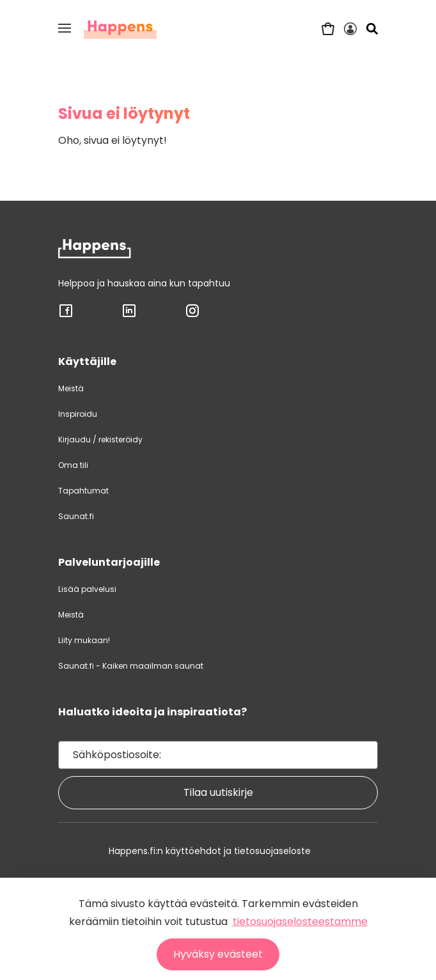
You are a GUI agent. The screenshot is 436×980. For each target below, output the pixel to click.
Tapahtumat (83, 491)
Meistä (71, 388)
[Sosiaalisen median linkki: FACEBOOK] (66, 315)
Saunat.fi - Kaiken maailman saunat (131, 666)
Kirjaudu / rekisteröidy (100, 439)
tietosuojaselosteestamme (300, 922)
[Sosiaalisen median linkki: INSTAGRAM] (192, 315)
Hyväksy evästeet (218, 954)
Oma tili (73, 465)
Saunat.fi (76, 516)
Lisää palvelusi (87, 589)
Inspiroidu (78, 414)
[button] (65, 28)
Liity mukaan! (84, 640)
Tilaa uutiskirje (218, 792)
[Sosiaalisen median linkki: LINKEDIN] (129, 315)
